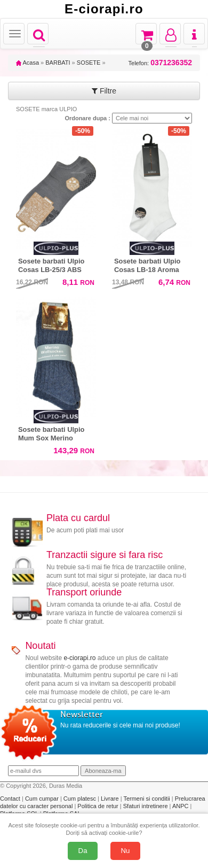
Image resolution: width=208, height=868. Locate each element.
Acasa (27, 63)
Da (83, 851)
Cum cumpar (43, 799)
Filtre (104, 91)
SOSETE (89, 63)
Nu (126, 851)
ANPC (181, 806)
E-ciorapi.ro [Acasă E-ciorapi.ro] (104, 9)
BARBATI (58, 63)
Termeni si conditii (147, 799)
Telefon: (160, 63)
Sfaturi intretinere (146, 806)
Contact (11, 799)
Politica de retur (98, 806)
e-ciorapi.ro (79, 658)
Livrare (111, 799)
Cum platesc (81, 799)
